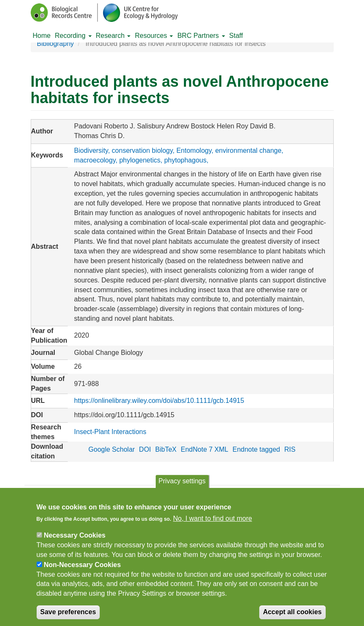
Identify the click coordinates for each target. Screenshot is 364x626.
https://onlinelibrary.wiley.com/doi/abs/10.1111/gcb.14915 (159, 401)
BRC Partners (201, 36)
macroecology (95, 160)
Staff (236, 36)
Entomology (194, 151)
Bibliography (56, 44)
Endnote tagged (256, 449)
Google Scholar (112, 449)
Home (42, 36)
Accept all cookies (292, 617)
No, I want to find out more (213, 524)
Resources (154, 36)
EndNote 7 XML (205, 449)
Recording (73, 36)
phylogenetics (140, 160)
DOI (145, 449)
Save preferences (68, 617)
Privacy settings (182, 486)
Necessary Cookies (75, 541)
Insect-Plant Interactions (110, 432)
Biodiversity (91, 151)
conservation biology (142, 151)
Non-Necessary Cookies (82, 570)
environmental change (248, 151)
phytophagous (185, 160)
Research (113, 36)
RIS (290, 449)
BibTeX (166, 449)
